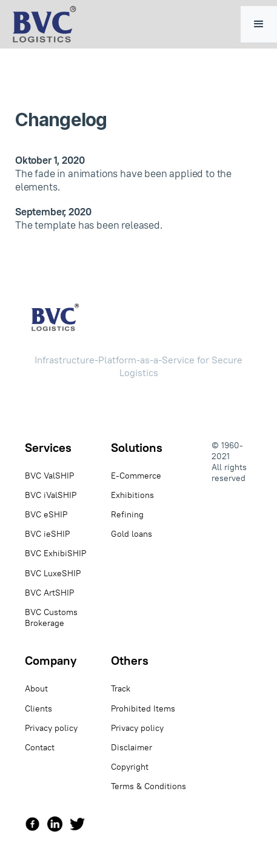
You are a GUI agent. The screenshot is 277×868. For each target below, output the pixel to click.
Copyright (130, 767)
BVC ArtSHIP (49, 593)
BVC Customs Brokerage (51, 617)
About (36, 688)
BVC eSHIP (46, 514)
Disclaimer (132, 747)
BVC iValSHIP (51, 495)
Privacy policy (51, 728)
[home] (42, 24)
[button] (259, 24)
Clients (38, 708)
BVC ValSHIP (49, 476)
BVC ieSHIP (47, 534)
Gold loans (132, 534)
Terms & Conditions (149, 786)
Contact (40, 747)
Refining (127, 514)
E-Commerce (136, 476)
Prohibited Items (143, 708)
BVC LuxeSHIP (53, 573)
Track (121, 688)
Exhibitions (132, 495)
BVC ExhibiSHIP (55, 553)
